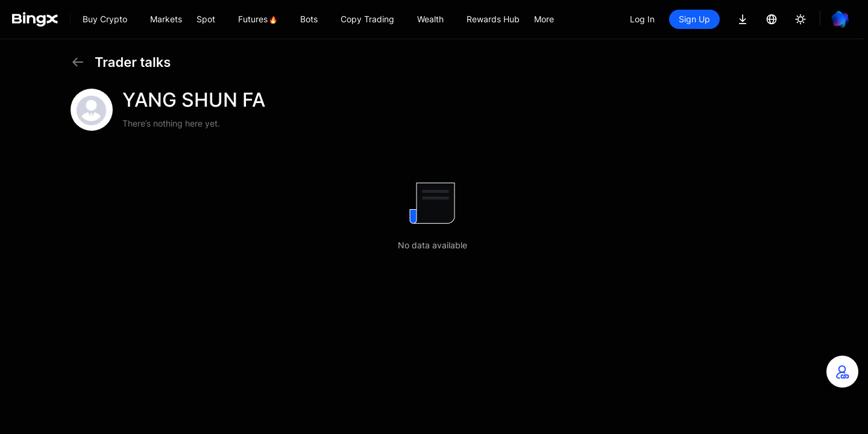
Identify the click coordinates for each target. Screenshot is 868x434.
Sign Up (694, 19)
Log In (642, 19)
